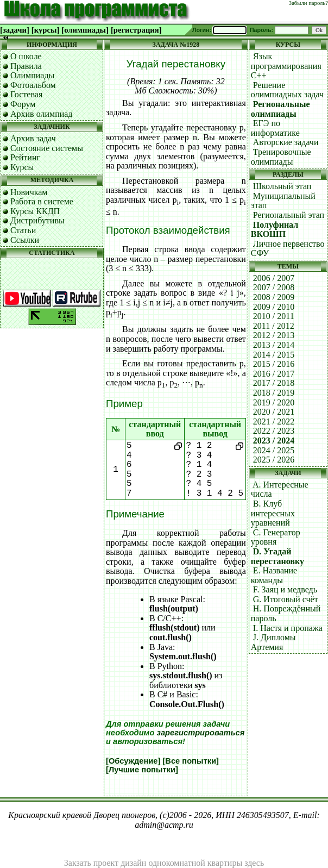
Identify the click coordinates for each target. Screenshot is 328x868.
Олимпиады (32, 75)
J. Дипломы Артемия (273, 642)
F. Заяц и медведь (285, 589)
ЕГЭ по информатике (275, 128)
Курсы (22, 167)
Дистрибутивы (37, 220)
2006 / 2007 (274, 278)
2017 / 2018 (274, 383)
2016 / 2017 (274, 374)
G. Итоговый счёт (286, 599)
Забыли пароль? (308, 3)
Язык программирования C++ (286, 66)
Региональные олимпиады (280, 109)
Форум (23, 104)
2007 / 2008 (274, 287)
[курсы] (45, 30)
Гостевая (26, 94)
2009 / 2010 (274, 307)
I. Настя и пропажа (288, 628)
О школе (26, 56)
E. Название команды (274, 575)
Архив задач (33, 138)
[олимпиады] (85, 30)
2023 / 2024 (274, 441)
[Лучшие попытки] (142, 770)
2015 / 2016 (274, 364)
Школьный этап (282, 186)
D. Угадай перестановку (277, 556)
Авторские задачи (286, 142)
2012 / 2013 (274, 335)
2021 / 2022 (274, 421)
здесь (254, 863)
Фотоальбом (33, 85)
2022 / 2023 (274, 431)
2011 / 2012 (274, 326)
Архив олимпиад (42, 114)
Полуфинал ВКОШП (275, 230)
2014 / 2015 (274, 355)
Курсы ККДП (35, 211)
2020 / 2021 (274, 412)
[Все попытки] (190, 761)
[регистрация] (136, 30)
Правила (26, 66)
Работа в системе (42, 201)
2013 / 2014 (274, 345)
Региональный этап (289, 215)
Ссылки (25, 240)
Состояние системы (47, 148)
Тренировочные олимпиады (281, 157)
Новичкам (29, 192)
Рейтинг (25, 157)
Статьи (23, 230)
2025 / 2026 (274, 460)
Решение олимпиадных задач (287, 90)
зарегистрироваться (200, 733)
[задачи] (15, 30)
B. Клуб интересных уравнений (273, 513)
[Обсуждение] (133, 761)
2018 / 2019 (274, 393)
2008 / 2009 (274, 297)
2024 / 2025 (274, 450)
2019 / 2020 (274, 402)
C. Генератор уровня (276, 537)
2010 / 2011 (274, 316)
